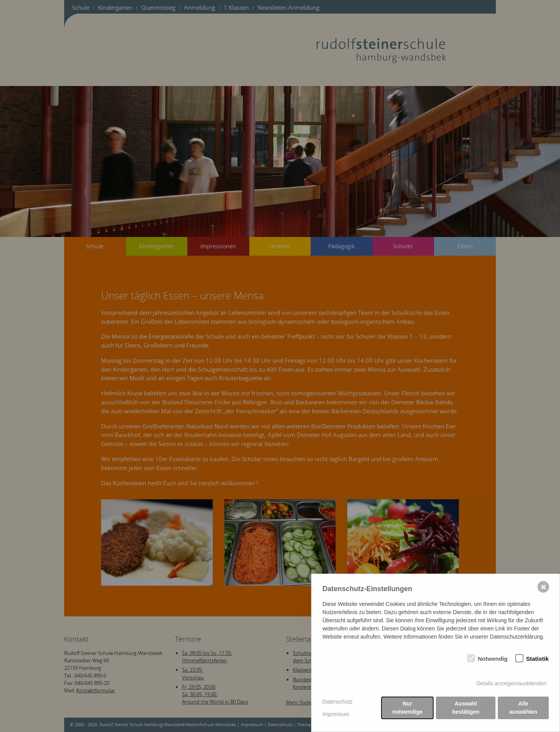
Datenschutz (338, 702)
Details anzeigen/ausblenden (511, 683)
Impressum (336, 714)
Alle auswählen (523, 708)
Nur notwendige (408, 708)
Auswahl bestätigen (466, 708)
